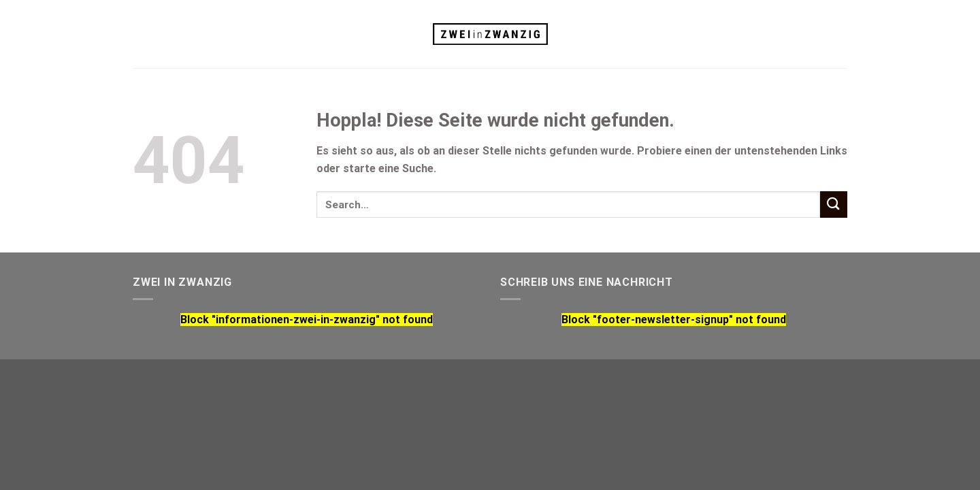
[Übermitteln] (834, 205)
